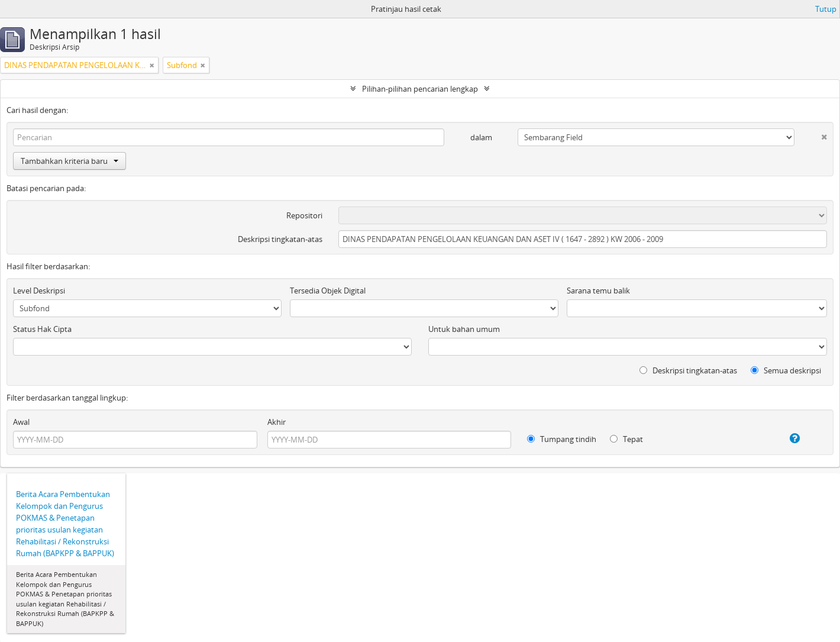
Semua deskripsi (786, 370)
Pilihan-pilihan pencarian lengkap (420, 89)
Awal (21, 422)
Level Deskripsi (39, 291)
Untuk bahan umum (464, 329)
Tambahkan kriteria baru (70, 161)
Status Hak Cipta (42, 329)
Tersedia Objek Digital (328, 291)
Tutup (826, 9)
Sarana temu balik (598, 291)
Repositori (304, 215)
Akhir (277, 422)
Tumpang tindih (562, 439)
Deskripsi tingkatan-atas (280, 239)
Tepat (626, 439)
